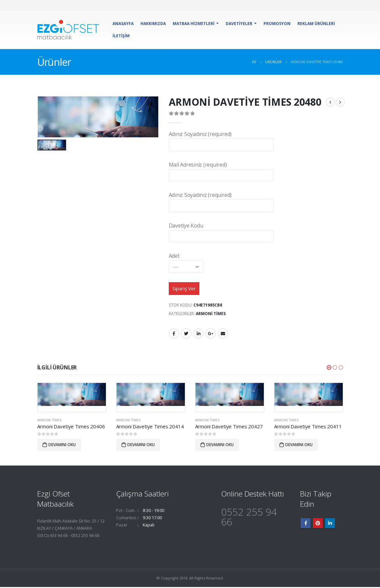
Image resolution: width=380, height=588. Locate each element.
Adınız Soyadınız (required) (221, 139)
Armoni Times (211, 314)
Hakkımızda (153, 24)
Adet (186, 261)
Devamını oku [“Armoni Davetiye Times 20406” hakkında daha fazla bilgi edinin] (62, 445)
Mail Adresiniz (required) (221, 170)
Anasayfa (123, 24)
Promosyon (277, 24)
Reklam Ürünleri (316, 24)
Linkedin (330, 524)
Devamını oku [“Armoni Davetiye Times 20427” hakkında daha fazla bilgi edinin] (220, 445)
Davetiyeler (239, 24)
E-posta (223, 334)
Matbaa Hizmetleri (194, 24)
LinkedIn (198, 334)
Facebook (174, 334)
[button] (329, 368)
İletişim (121, 36)
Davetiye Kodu (221, 231)
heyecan (186, 334)
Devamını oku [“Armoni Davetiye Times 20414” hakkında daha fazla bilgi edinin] (141, 445)
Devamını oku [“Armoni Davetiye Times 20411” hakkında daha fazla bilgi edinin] (299, 445)
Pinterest (318, 524)
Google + (211, 334)
